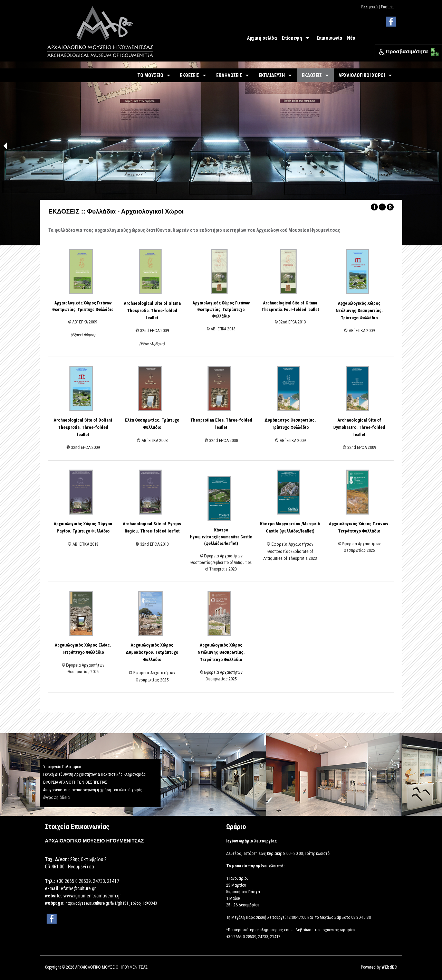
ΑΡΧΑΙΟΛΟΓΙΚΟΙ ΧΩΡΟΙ (362, 75)
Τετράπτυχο (211, 659)
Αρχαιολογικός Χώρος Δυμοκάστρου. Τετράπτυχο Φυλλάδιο (152, 652)
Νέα (351, 38)
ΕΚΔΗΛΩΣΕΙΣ (229, 75)
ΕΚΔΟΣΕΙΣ (312, 75)
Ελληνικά (369, 7)
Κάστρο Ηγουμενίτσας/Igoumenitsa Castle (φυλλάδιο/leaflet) (221, 537)
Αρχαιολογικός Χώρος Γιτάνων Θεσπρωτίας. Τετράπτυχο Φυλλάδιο (221, 310)
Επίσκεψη (292, 38)
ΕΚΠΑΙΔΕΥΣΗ (272, 75)
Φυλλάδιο (232, 659)
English (387, 7)
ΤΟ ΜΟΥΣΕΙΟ (150, 75)
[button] (433, 50)
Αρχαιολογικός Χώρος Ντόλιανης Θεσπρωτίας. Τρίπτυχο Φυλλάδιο (359, 310)
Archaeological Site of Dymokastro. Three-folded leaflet (359, 427)
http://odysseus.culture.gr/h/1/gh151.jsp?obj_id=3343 (111, 903)
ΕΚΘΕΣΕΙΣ (190, 75)
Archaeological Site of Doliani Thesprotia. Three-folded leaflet (83, 427)
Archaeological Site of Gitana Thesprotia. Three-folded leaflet (152, 310)
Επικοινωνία (329, 38)
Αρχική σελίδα (262, 38)
